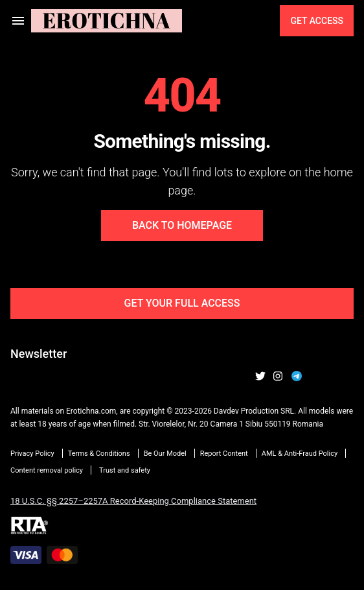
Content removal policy (47, 470)
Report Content (224, 454)
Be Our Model (165, 454)
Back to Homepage (182, 225)
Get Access (317, 21)
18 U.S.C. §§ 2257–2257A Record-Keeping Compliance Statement (133, 501)
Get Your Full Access (182, 303)
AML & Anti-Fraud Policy (300, 454)
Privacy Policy (32, 454)
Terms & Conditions (99, 454)
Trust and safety (125, 470)
